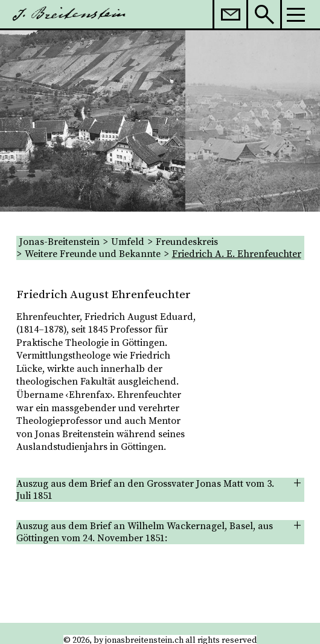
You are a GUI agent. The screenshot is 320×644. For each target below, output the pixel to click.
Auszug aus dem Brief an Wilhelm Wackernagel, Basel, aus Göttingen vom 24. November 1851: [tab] (145, 532)
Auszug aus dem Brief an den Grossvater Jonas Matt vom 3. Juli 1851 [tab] (145, 490)
